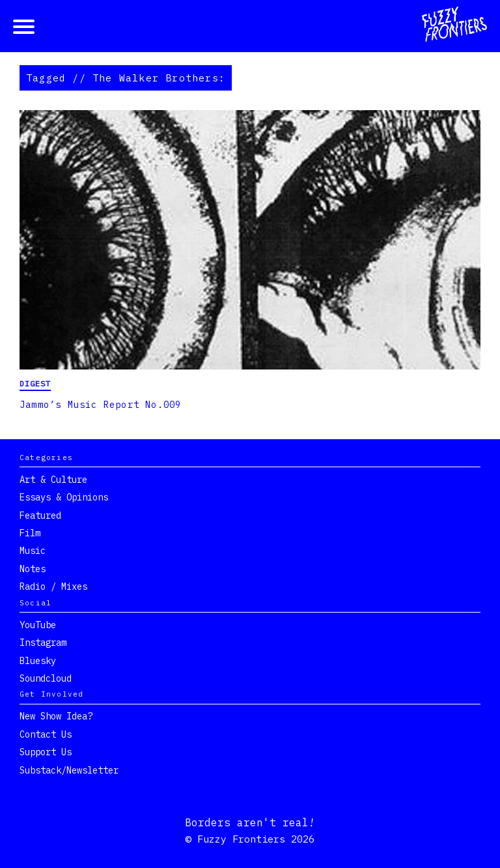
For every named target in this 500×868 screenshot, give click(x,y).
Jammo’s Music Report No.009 (100, 405)
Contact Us (46, 734)
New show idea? (56, 716)
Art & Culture (53, 480)
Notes (33, 569)
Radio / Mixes (53, 586)
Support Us (46, 752)
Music (33, 551)
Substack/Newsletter (69, 770)
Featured (40, 515)
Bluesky (38, 661)
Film (30, 533)
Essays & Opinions (64, 497)
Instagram (43, 643)
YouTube (38, 625)
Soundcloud (46, 678)
